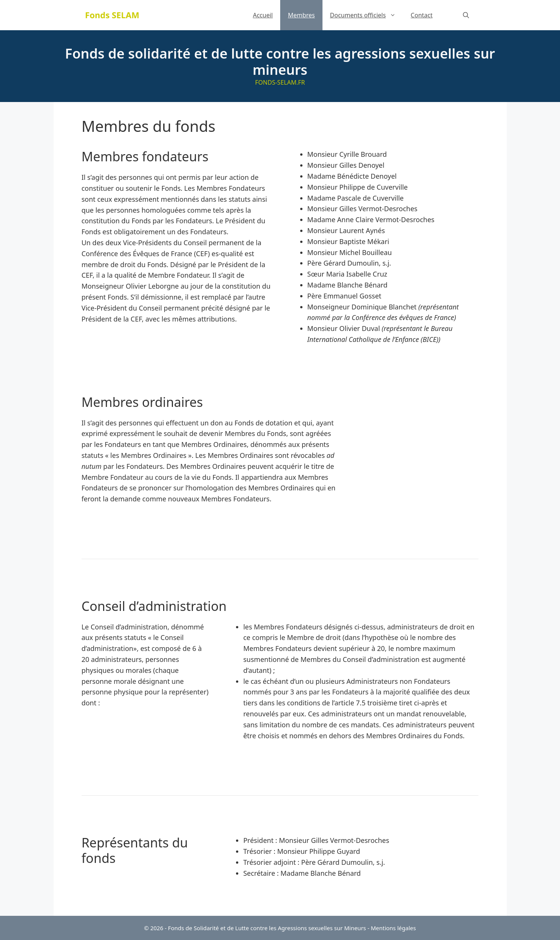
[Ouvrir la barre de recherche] (466, 15)
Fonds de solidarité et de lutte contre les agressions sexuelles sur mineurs (280, 62)
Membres (301, 15)
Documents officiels (367, 15)
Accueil (263, 15)
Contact (422, 15)
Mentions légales (393, 928)
